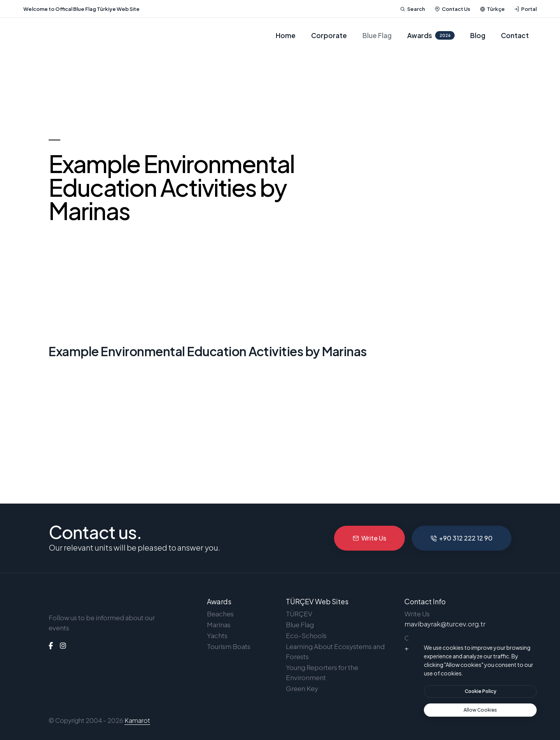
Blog (478, 35)
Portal (525, 9)
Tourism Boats (229, 646)
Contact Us (452, 9)
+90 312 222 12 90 (462, 538)
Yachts (217, 635)
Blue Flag (377, 35)
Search (413, 9)
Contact (515, 35)
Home (286, 35)
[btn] (480, 691)
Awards (431, 35)
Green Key (302, 688)
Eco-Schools (306, 635)
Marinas (219, 625)
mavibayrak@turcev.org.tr (445, 624)
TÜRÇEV (299, 614)
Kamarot (137, 720)
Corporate (329, 35)
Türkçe (492, 9)
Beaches (220, 614)
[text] (480, 710)
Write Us (369, 538)
